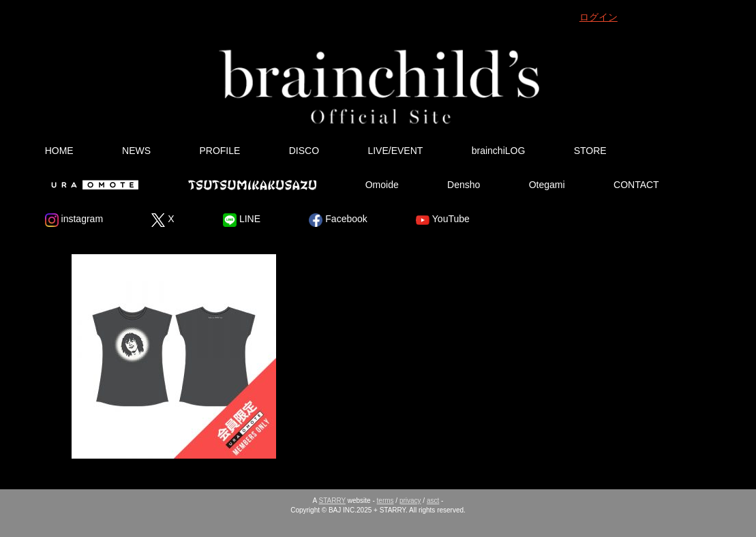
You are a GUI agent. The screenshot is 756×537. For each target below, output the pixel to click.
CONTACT (636, 185)
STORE (590, 151)
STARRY (332, 501)
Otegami (547, 185)
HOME (59, 151)
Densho (464, 185)
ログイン (599, 17)
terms (385, 501)
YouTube (443, 220)
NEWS (136, 151)
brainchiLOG (499, 151)
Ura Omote (92, 185)
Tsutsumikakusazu (252, 185)
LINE (242, 220)
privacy (410, 501)
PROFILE (220, 151)
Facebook (338, 220)
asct (433, 501)
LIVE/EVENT (395, 151)
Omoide (382, 185)
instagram (74, 220)
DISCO (304, 151)
